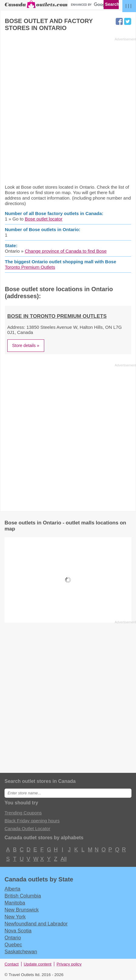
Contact (12, 964)
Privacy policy (69, 964)
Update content (38, 964)
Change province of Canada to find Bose (66, 251)
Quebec (13, 945)
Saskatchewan (21, 951)
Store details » (26, 345)
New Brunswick (22, 910)
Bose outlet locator (44, 219)
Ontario (13, 938)
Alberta (12, 889)
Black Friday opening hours (32, 821)
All (63, 859)
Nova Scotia (18, 931)
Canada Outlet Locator (27, 828)
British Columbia (23, 896)
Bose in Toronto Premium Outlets (57, 316)
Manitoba (15, 903)
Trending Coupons (23, 813)
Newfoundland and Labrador (36, 924)
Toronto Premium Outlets (30, 267)
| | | (128, 6)
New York (15, 917)
